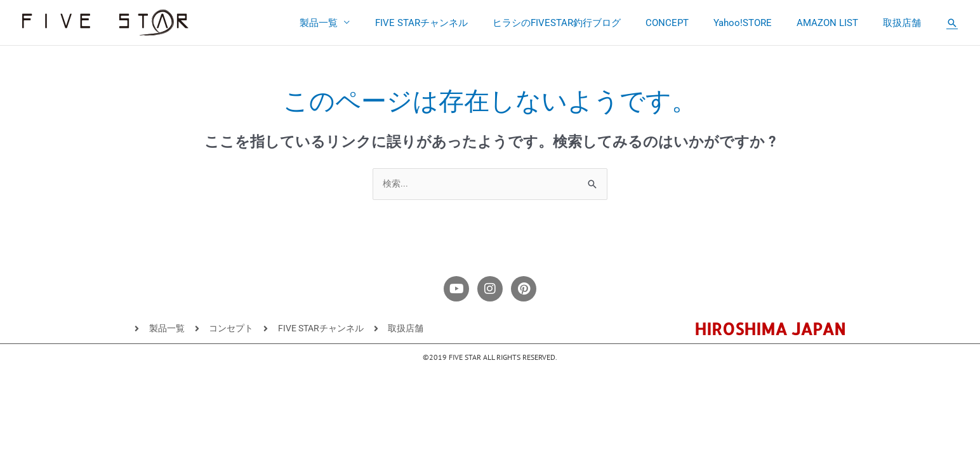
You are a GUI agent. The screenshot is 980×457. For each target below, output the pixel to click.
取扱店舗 (905, 23)
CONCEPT (687, 23)
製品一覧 (357, 23)
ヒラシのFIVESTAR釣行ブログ (583, 23)
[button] (952, 23)
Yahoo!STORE (757, 23)
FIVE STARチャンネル (453, 23)
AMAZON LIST (836, 23)
